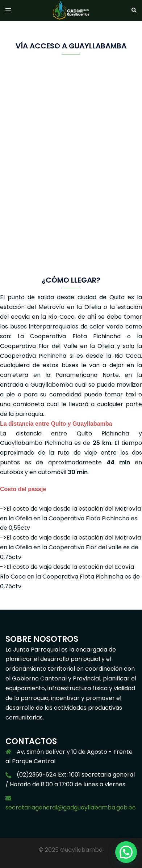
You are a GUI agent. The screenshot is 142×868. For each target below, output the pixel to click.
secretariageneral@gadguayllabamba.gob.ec (71, 807)
